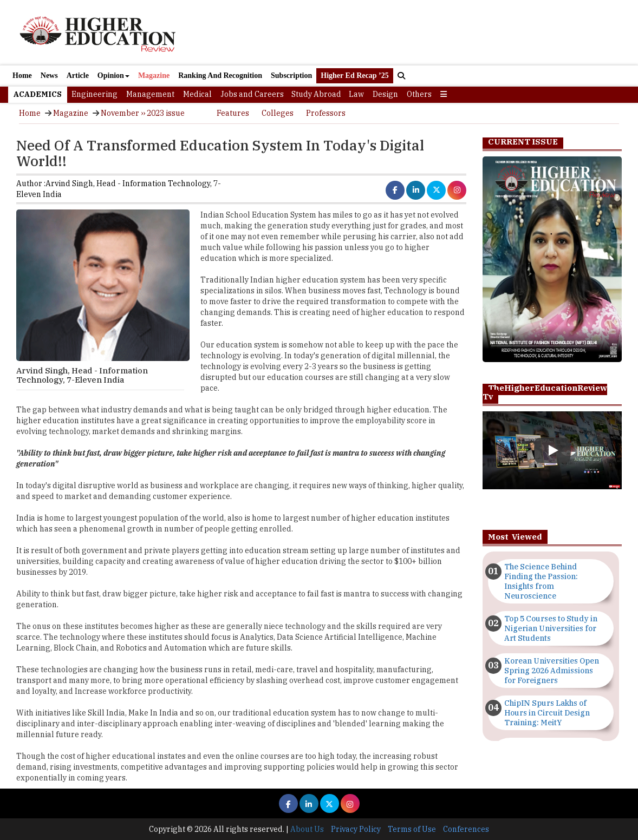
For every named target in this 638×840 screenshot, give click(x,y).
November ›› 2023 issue (143, 113)
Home (22, 76)
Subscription (291, 76)
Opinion (113, 76)
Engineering (95, 94)
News (49, 76)
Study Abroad (316, 94)
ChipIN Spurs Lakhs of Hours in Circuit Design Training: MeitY (547, 713)
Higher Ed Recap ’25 (354, 76)
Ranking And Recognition (220, 76)
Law (356, 94)
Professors (326, 113)
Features (233, 113)
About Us (307, 829)
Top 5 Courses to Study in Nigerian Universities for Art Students (551, 628)
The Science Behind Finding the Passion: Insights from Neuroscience (541, 581)
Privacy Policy (356, 829)
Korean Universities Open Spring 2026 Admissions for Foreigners (552, 671)
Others (419, 94)
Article (78, 76)
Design (385, 94)
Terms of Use (412, 829)
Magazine (154, 76)
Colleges (278, 113)
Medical (197, 94)
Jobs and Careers (252, 94)
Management (150, 94)
